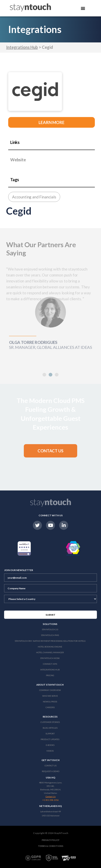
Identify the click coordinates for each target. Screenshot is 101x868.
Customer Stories (50, 722)
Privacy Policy (50, 840)
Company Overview (50, 690)
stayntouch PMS (50, 635)
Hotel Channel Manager (50, 652)
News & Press (50, 702)
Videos (50, 751)
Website (18, 160)
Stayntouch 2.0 (50, 629)
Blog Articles (50, 728)
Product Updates (50, 739)
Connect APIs (50, 664)
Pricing (50, 675)
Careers (50, 707)
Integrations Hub (22, 47)
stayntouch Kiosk (50, 658)
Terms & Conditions (51, 846)
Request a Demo (51, 771)
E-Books (50, 745)
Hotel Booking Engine (50, 647)
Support (50, 734)
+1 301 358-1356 (51, 800)
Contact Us (50, 766)
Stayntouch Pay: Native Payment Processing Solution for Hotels (50, 641)
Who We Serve (50, 696)
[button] (50, 375)
